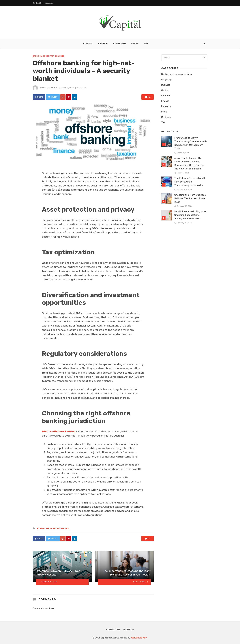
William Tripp (50, 88)
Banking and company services (49, 56)
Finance (103, 44)
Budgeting (119, 44)
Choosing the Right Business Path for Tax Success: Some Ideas (190, 198)
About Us (49, 3)
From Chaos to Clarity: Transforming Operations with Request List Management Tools (190, 143)
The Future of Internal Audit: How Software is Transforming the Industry (190, 182)
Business (166, 85)
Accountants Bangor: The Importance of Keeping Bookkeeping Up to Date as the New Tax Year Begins (189, 163)
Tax (146, 44)
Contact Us (38, 3)
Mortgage (166, 117)
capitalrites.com (139, 638)
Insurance (166, 106)
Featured (166, 96)
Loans (135, 44)
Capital (88, 44)
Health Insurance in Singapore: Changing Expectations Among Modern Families (191, 215)
